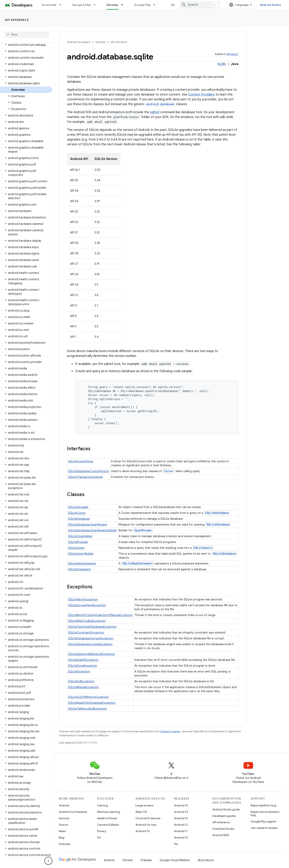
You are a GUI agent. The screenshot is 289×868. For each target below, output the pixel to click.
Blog (174, 5)
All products (206, 860)
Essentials (49, 5)
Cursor (169, 471)
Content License (170, 731)
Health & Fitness (107, 818)
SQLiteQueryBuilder (81, 554)
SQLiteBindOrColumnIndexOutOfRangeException (100, 615)
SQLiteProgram (78, 542)
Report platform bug (263, 805)
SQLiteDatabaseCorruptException (91, 638)
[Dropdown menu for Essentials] (62, 5)
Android (64, 805)
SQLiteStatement (79, 569)
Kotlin (222, 64)
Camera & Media (108, 825)
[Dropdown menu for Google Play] (156, 5)
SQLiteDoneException (83, 666)
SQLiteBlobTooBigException (87, 621)
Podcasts (65, 844)
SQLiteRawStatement (82, 563)
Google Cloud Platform (175, 860)
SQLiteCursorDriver (81, 461)
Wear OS (141, 812)
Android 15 (181, 805)
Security (64, 818)
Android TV (143, 831)
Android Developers (79, 42)
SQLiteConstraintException (86, 633)
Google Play (142, 5)
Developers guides (224, 816)
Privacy (102, 831)
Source (63, 825)
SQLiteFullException (81, 681)
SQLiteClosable (78, 507)
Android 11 (181, 831)
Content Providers (201, 95)
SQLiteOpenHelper (80, 536)
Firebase (146, 860)
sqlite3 (155, 112)
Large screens (144, 805)
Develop (100, 42)
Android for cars (146, 825)
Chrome (128, 860)
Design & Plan (82, 5)
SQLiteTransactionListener (85, 477)
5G (99, 837)
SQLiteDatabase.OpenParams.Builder (92, 530)
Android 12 (181, 825)
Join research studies (264, 828)
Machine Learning (109, 812)
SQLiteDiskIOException (83, 660)
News (62, 831)
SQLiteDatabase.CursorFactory (89, 471)
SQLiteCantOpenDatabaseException (92, 627)
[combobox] (200, 5)
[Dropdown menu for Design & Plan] (96, 5)
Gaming (102, 805)
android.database (160, 104)
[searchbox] (27, 35)
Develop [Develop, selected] (112, 5)
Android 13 (181, 818)
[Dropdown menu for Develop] (124, 5)
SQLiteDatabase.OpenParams (88, 525)
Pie (176, 844)
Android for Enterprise (73, 812)
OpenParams (143, 530)
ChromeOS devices (148, 818)
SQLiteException (79, 671)
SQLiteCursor (77, 513)
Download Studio (223, 829)
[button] (26, 45)
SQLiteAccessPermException (87, 605)
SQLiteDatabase (217, 513)
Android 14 (181, 812)
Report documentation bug (265, 813)
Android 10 (181, 837)
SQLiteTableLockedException (88, 709)
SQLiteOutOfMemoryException (88, 697)
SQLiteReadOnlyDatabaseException (92, 703)
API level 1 (232, 54)
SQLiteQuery (76, 548)
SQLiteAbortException (83, 599)
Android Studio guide (226, 809)
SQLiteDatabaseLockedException (90, 644)
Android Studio (271, 5)
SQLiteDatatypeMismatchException (92, 654)
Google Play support (263, 821)
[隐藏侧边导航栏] (48, 861)
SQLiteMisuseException (83, 687)
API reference (17, 20)
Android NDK (221, 835)
